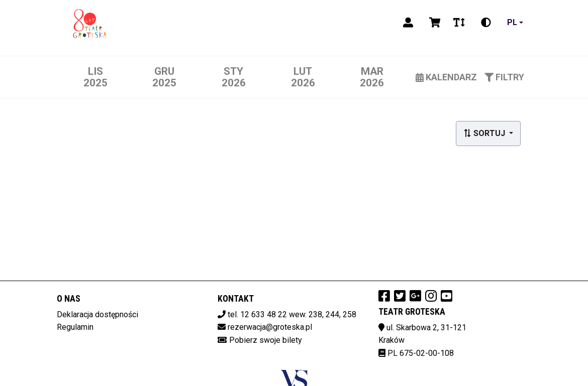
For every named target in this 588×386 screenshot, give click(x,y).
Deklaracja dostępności (97, 314)
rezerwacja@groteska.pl (270, 327)
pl (512, 22)
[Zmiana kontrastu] (486, 23)
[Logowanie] (408, 23)
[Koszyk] (433, 23)
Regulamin (75, 327)
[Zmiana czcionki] (459, 23)
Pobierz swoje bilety (266, 340)
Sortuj (485, 133)
